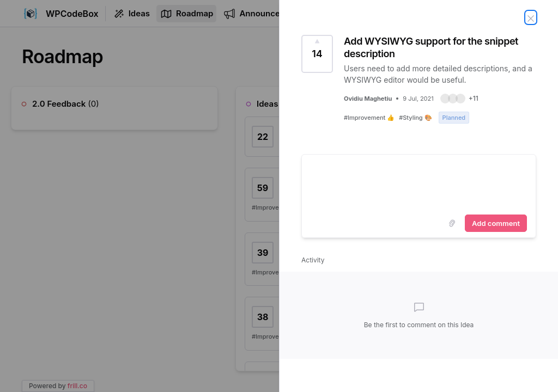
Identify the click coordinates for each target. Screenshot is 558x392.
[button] (459, 99)
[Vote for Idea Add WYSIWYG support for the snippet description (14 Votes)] (317, 54)
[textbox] (419, 182)
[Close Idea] (531, 17)
